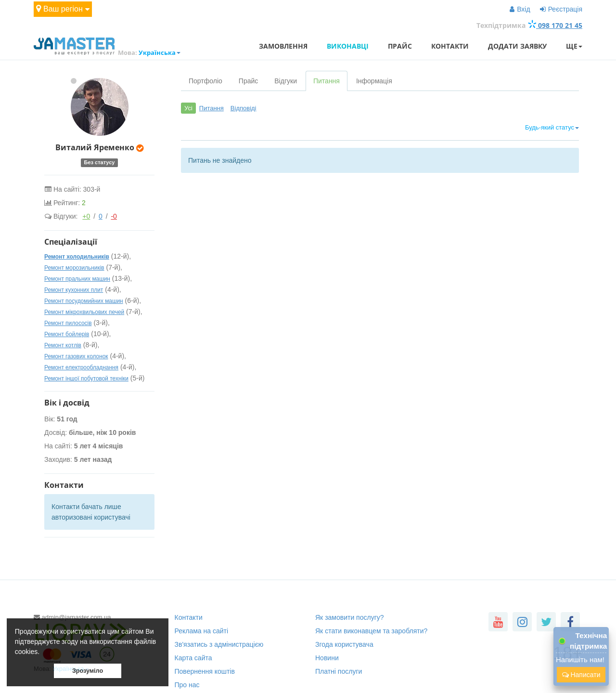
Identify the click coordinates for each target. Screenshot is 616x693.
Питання (327, 81)
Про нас (187, 685)
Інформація (374, 81)
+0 (86, 216)
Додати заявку (517, 46)
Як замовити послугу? (350, 617)
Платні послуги (339, 671)
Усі (188, 108)
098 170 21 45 (555, 25)
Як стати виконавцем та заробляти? (371, 631)
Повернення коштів (205, 671)
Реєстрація (561, 9)
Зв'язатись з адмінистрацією (219, 644)
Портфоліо (205, 81)
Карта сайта (193, 658)
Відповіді (244, 108)
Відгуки (286, 81)
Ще (574, 46)
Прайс (400, 46)
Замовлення (283, 46)
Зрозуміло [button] (88, 671)
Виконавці (348, 46)
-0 (114, 216)
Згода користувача (344, 644)
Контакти (450, 46)
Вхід (520, 9)
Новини (327, 658)
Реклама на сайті (202, 631)
